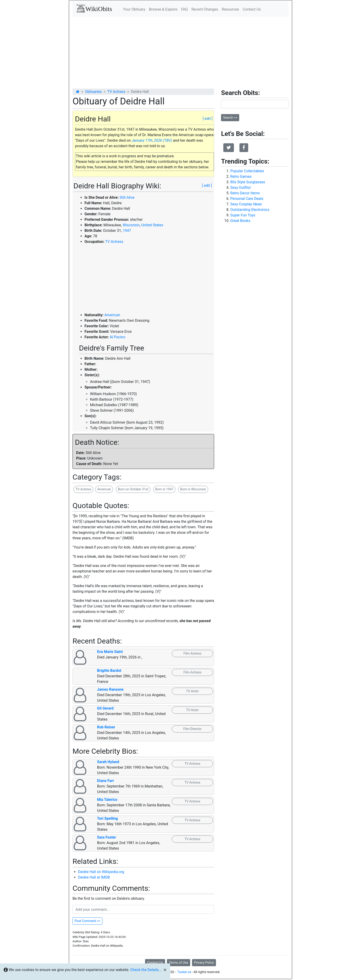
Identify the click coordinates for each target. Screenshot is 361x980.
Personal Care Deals (247, 199)
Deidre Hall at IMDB (94, 877)
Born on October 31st (133, 489)
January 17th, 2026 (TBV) (152, 140)
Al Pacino (118, 337)
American (112, 315)
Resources (230, 9)
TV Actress (116, 92)
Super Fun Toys (243, 215)
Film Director (192, 729)
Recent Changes (205, 9)
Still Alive (127, 197)
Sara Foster (107, 837)
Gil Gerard (105, 708)
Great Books (240, 221)
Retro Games (241, 177)
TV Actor (192, 691)
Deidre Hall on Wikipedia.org (101, 872)
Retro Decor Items (245, 193)
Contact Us (252, 9)
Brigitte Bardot (109, 671)
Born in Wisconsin (193, 489)
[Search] (255, 104)
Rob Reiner (106, 727)
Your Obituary (134, 9)
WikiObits (94, 9)
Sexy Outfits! (240, 188)
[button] (229, 148)
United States (152, 225)
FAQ (185, 9)
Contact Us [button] (155, 963)
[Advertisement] (180, 51)
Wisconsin (131, 225)
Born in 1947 (164, 489)
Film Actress (192, 653)
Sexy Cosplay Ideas (246, 204)
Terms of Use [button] (179, 963)
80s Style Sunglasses (248, 182)
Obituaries (93, 92)
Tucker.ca (184, 972)
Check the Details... (146, 970)
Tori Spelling (108, 818)
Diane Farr (106, 781)
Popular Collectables (247, 171)
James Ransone (110, 689)
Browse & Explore (163, 9)
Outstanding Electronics (250, 210)
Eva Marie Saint (110, 652)
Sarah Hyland (108, 762)
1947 (127, 231)
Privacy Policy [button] (204, 963)
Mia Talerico (107, 800)
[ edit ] (208, 119)
